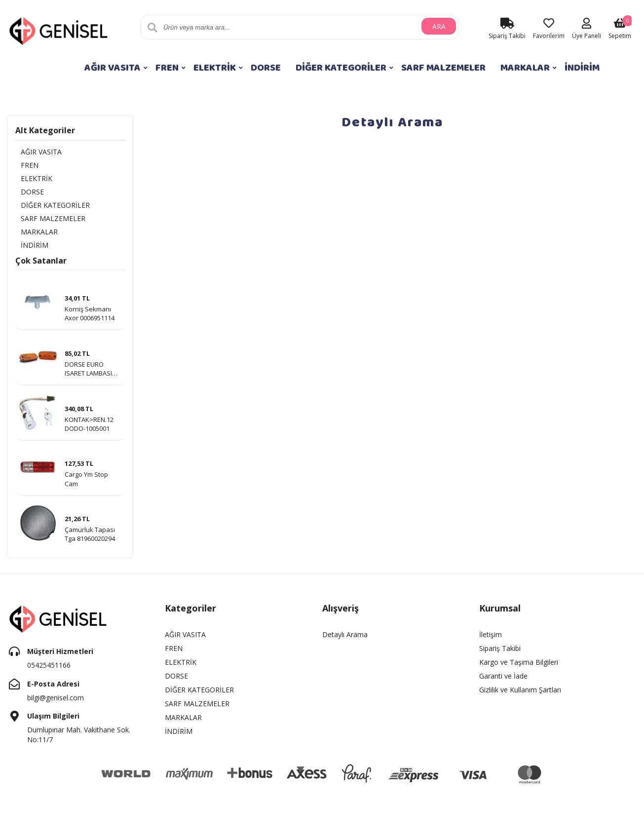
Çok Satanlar (41, 265)
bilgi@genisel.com (56, 702)
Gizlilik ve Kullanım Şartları (520, 694)
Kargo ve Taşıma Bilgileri (519, 667)
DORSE (266, 68)
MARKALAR (525, 68)
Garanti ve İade (503, 680)
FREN (167, 68)
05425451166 (49, 669)
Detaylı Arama (345, 639)
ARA (439, 27)
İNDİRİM (582, 68)
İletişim (491, 639)
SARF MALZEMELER (443, 68)
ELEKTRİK (215, 68)
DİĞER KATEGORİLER (341, 68)
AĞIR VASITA (113, 68)
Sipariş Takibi (500, 653)
